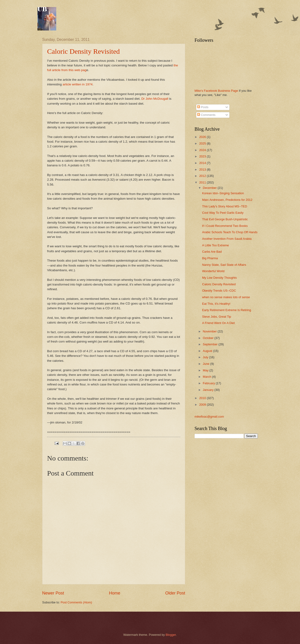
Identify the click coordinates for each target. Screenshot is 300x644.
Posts (203, 107)
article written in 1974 (78, 84)
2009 (203, 405)
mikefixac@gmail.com (209, 417)
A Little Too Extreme (215, 245)
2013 (203, 170)
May (206, 370)
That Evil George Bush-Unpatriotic (225, 219)
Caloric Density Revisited (83, 51)
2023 (203, 156)
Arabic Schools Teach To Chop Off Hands (230, 232)
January (208, 390)
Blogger (171, 635)
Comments (206, 115)
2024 (203, 150)
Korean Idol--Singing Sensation (223, 193)
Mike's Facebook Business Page (216, 91)
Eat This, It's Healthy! (216, 304)
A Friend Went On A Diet (218, 323)
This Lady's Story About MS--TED (225, 206)
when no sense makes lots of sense (226, 297)
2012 (203, 176)
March (207, 377)
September (211, 344)
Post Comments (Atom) (76, 602)
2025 (203, 143)
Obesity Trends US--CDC (219, 291)
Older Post (175, 593)
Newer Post (53, 593)
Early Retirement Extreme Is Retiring (227, 310)
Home (115, 593)
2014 (203, 163)
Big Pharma (210, 258)
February (209, 383)
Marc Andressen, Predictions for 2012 (227, 200)
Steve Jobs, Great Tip (217, 317)
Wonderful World (213, 271)
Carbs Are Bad (212, 252)
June (206, 364)
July (206, 357)
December (210, 188)
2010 (203, 398)
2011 (203, 182)
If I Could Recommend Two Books (225, 226)
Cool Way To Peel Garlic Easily (223, 213)
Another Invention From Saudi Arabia (227, 239)
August (208, 351)
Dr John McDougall (155, 99)
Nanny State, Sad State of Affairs (224, 265)
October (208, 338)
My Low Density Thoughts (219, 278)
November (210, 331)
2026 (203, 137)
